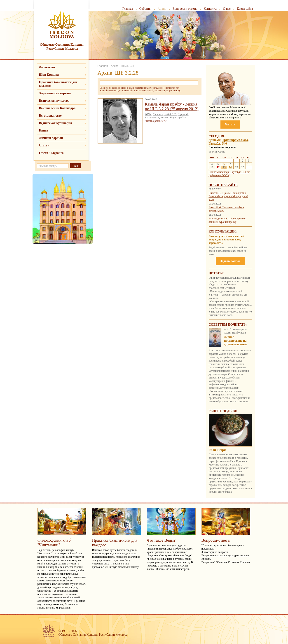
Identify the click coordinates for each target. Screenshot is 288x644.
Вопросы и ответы (185, 9)
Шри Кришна (49, 75)
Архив (162, 9)
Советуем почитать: (228, 325)
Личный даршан (51, 138)
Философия (47, 67)
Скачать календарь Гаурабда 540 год (229, 172)
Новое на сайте (223, 185)
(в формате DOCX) (220, 175)
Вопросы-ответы (216, 540)
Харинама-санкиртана (55, 93)
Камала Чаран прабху (173, 118)
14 (230, 167)
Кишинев (158, 114)
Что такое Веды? (161, 540)
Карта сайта (245, 9)
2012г (148, 114)
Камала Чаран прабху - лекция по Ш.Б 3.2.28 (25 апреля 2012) (172, 107)
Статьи (44, 145)
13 (224, 167)
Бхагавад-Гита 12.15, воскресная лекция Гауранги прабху (227, 220)
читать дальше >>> (156, 121)
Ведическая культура (54, 101)
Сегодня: (217, 136)
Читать (230, 124)
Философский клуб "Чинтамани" (54, 543)
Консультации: (223, 232)
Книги (44, 130)
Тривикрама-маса (235, 140)
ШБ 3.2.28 (170, 114)
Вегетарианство (50, 116)
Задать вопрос (230, 261)
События (145, 9)
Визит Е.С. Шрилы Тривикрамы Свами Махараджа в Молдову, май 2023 (228, 196)
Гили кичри (217, 450)
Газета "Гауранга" (52, 153)
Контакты (210, 9)
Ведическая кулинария (56, 123)
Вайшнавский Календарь (57, 108)
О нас (227, 9)
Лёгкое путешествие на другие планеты (235, 341)
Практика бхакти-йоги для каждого (58, 84)
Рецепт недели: (223, 411)
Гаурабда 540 (218, 144)
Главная (128, 9)
